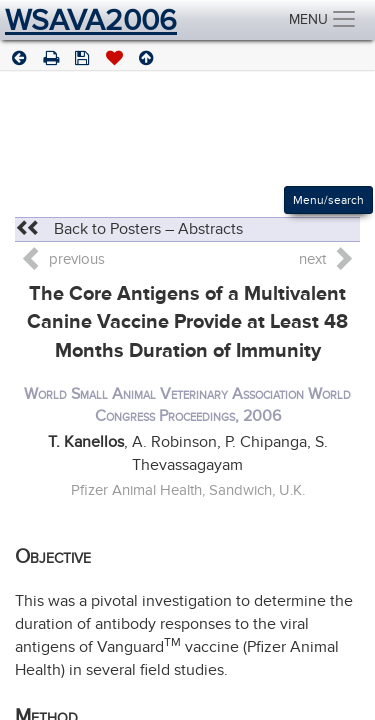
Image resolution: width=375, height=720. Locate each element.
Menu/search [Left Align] (328, 200)
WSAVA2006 (91, 20)
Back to (129, 229)
